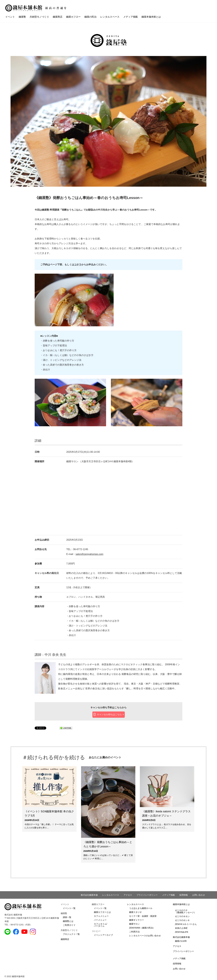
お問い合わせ (199, 895)
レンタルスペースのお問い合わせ (145, 936)
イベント (10, 17)
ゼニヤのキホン (182, 916)
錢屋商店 (58, 17)
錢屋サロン (134, 924)
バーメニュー (100, 920)
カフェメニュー (101, 916)
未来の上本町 (181, 928)
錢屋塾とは (68, 921)
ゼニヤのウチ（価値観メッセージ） (186, 911)
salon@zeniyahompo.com (89, 554)
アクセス (128, 895)
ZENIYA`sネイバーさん (186, 924)
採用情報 (184, 895)
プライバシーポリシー (147, 895)
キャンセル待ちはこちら (109, 714)
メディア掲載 (131, 17)
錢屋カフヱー (73, 17)
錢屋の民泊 (90, 17)
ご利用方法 (134, 932)
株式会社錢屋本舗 (89, 895)
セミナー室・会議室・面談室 (143, 916)
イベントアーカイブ (103, 935)
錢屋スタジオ (135, 912)
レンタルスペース (110, 17)
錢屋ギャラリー (137, 920)
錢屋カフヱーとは (102, 912)
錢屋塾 (22, 17)
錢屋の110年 (181, 941)
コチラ (78, 265)
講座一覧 (67, 917)
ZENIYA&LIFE (182, 932)
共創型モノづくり (39, 17)
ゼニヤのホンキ (182, 920)
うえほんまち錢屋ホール (141, 908)
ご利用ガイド (69, 925)
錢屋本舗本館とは (151, 17)
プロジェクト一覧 (71, 934)
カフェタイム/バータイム (101, 925)
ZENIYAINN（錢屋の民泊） (142, 928)
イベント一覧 (69, 908)
